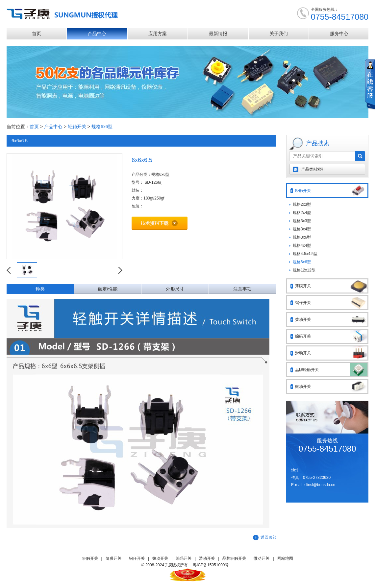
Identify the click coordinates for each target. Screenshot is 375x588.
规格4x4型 (302, 246)
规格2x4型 (302, 213)
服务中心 (339, 34)
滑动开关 (331, 353)
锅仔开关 (331, 303)
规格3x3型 (302, 221)
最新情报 (218, 34)
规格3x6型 (302, 237)
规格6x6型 (102, 127)
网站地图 (285, 558)
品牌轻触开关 (331, 370)
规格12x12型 (304, 270)
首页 (37, 34)
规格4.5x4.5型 (305, 254)
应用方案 (158, 34)
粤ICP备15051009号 (211, 565)
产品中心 (97, 34)
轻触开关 (77, 127)
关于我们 (279, 34)
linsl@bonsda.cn (321, 485)
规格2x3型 (302, 204)
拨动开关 (331, 319)
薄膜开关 (331, 286)
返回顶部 (268, 537)
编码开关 (331, 336)
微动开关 (331, 387)
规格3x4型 (302, 229)
